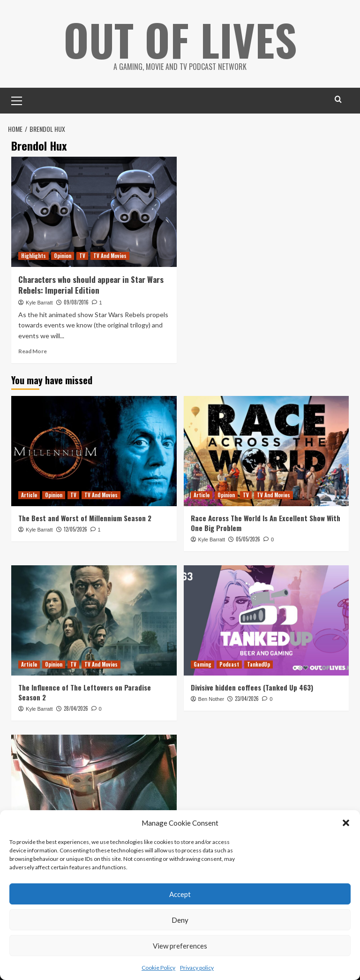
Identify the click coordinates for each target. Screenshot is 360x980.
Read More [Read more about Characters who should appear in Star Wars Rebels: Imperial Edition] (33, 351)
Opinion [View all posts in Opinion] (63, 256)
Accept (180, 894)
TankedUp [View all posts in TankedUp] (259, 664)
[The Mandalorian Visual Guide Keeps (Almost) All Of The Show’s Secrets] (94, 790)
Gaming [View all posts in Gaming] (202, 664)
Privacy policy (197, 968)
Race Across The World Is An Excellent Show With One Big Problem (266, 523)
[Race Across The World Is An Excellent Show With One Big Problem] (266, 451)
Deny (180, 920)
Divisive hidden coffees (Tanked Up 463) (252, 687)
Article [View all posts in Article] (29, 495)
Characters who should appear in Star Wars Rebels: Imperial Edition (91, 285)
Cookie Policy (158, 968)
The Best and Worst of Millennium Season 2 (85, 518)
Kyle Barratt (39, 303)
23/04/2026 (247, 699)
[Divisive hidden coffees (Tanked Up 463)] (266, 620)
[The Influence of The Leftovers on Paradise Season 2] (94, 620)
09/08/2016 (76, 302)
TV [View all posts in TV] (82, 256)
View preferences (180, 946)
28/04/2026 (76, 708)
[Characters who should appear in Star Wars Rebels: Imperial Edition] (94, 212)
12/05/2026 (75, 529)
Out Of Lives (180, 38)
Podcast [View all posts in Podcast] (229, 664)
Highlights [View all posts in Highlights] (34, 256)
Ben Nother (211, 699)
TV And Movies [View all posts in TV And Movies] (110, 256)
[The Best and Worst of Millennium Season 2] (94, 451)
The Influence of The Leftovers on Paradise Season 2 (85, 692)
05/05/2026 (248, 539)
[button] (346, 823)
